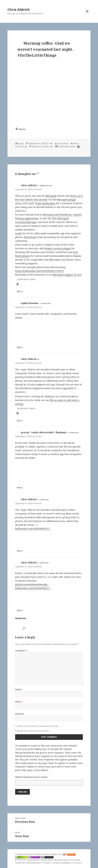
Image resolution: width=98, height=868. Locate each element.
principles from (62, 854)
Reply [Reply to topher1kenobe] (20, 347)
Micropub (51, 196)
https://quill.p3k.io (45, 203)
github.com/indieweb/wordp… (32, 584)
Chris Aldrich (19, 9)
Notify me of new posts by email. (33, 731)
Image (21, 144)
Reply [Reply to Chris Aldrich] (20, 292)
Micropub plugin (66, 199)
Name (19, 690)
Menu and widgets (87, 14)
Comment (21, 651)
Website (20, 714)
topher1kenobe (30, 303)
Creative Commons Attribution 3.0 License (62, 863)
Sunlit (19, 233)
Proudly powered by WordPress (30, 854)
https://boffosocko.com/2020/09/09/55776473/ (39, 271)
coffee (46, 147)
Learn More (41, 770)
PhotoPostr (30, 237)
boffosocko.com (46, 185)
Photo (76, 144)
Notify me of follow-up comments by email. (38, 726)
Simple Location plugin (57, 248)
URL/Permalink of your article (31, 777)
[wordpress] (78, 147)
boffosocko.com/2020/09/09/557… (33, 528)
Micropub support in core (67, 275)
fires (51, 147)
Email (19, 702)
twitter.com (46, 303)
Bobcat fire (37, 147)
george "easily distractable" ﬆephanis (44, 432)
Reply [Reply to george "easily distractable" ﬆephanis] (20, 488)
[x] (17, 284)
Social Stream (21, 147)
